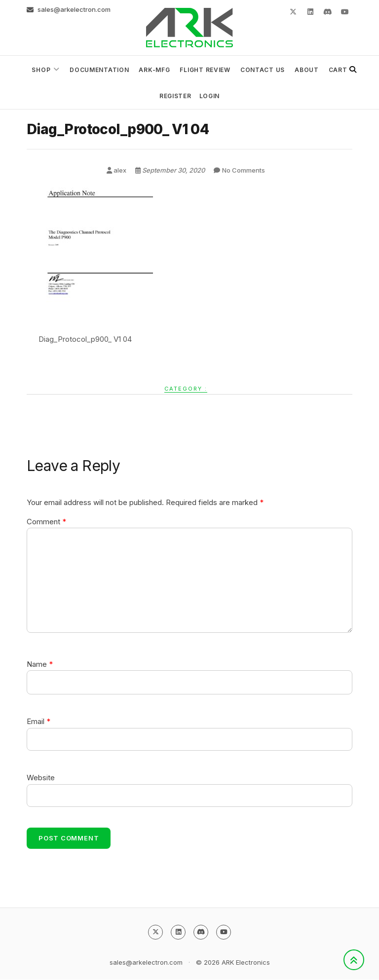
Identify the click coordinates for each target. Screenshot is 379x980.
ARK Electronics (246, 963)
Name (40, 664)
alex (117, 170)
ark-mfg (154, 70)
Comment (46, 522)
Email (38, 721)
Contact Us (263, 70)
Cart (338, 70)
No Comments (244, 170)
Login (210, 96)
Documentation (99, 70)
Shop (41, 70)
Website (41, 778)
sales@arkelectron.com (69, 9)
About (307, 70)
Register (175, 96)
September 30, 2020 (171, 170)
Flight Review (205, 70)
